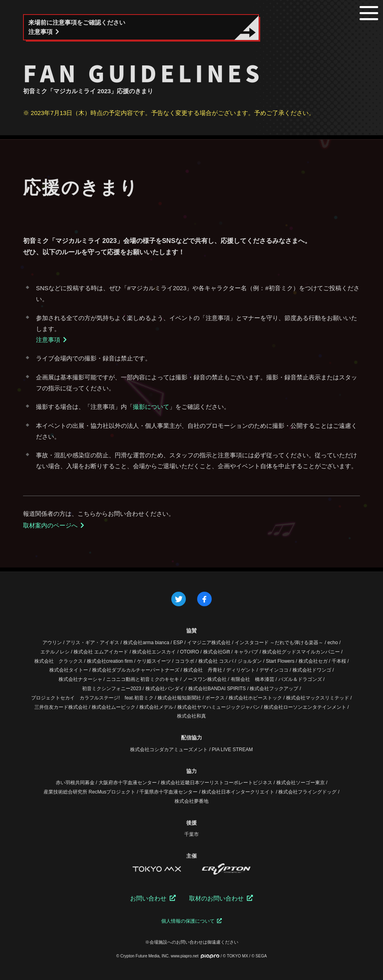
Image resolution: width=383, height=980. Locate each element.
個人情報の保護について (191, 921)
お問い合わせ (153, 898)
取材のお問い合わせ (221, 898)
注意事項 (52, 340)
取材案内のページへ (54, 525)
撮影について (151, 407)
